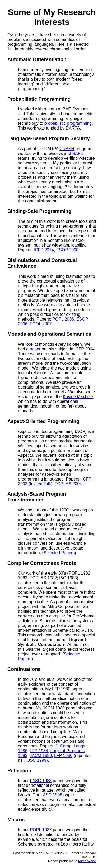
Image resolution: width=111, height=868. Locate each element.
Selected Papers (59, 553)
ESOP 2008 (67, 250)
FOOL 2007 (41, 324)
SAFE (78, 153)
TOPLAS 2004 (68, 484)
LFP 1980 (63, 756)
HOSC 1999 (35, 760)
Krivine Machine (78, 397)
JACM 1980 (41, 756)
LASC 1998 (51, 795)
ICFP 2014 (44, 250)
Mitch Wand (87, 862)
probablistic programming (68, 123)
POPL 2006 (63, 319)
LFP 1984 (39, 751)
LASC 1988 (41, 781)
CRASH (67, 149)
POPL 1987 (41, 830)
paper (35, 349)
